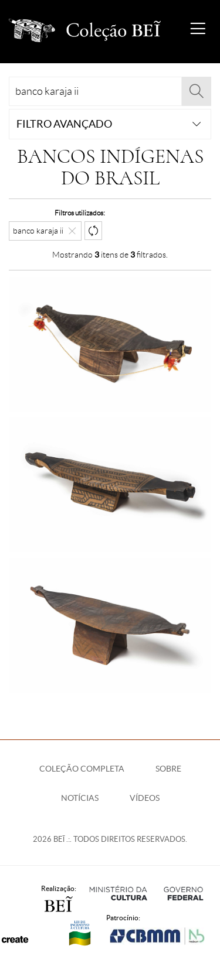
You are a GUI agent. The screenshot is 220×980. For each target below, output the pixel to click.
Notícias (80, 798)
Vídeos (145, 798)
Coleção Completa (82, 769)
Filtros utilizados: (80, 213)
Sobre (168, 769)
